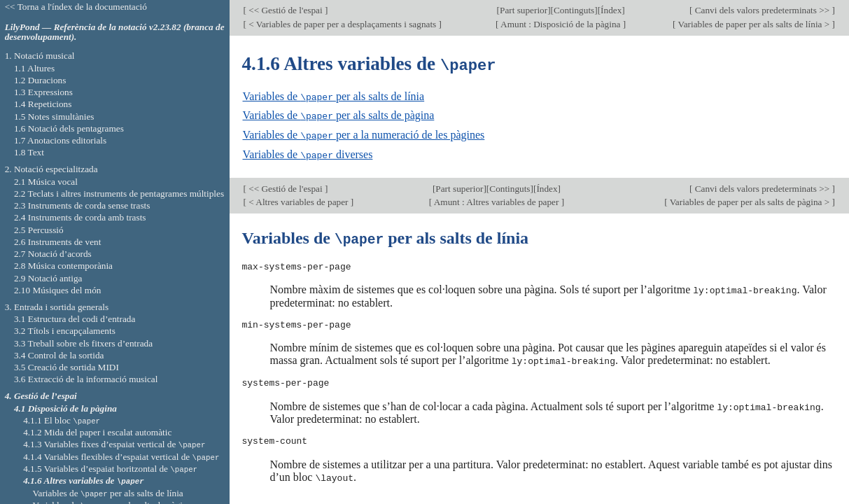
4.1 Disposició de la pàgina (65, 408)
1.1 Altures (34, 68)
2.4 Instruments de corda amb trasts (80, 217)
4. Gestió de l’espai (41, 396)
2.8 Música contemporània (63, 266)
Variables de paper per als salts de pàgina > (750, 199)
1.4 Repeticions (43, 104)
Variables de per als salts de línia (334, 96)
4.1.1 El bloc (62, 420)
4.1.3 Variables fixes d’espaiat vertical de (114, 444)
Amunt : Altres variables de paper (497, 199)
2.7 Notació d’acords (53, 254)
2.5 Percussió (39, 230)
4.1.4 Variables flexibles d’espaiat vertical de (121, 457)
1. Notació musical (40, 56)
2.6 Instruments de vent (58, 242)
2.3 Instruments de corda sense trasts (82, 205)
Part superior (524, 10)
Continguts (574, 10)
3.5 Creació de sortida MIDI (66, 367)
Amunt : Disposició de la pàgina (561, 24)
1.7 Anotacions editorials (60, 140)
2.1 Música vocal (46, 182)
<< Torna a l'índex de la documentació (76, 7)
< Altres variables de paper (299, 199)
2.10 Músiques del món (58, 290)
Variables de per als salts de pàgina (339, 114)
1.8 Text (29, 152)
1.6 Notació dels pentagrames (69, 128)
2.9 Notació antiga (48, 278)
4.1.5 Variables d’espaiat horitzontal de (110, 469)
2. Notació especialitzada (51, 169)
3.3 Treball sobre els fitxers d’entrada (83, 343)
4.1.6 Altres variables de (83, 481)
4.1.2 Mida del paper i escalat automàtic (97, 432)
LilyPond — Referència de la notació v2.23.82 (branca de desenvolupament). (115, 32)
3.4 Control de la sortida (59, 355)
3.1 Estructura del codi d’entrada (75, 319)
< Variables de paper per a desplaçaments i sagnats (343, 24)
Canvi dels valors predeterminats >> (762, 10)
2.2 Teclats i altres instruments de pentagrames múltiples (119, 194)
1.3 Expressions (43, 92)
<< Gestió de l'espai (286, 10)
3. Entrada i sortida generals (57, 307)
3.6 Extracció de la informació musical (86, 379)
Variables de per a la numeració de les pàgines (364, 133)
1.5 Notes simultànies (54, 117)
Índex (611, 10)
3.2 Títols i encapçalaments (65, 331)
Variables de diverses (308, 152)
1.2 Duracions (40, 80)
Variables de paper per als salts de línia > (753, 24)
